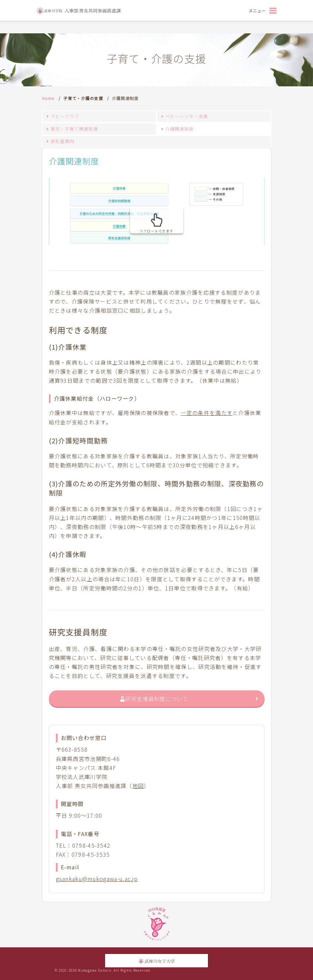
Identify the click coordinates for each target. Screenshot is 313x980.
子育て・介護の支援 (83, 98)
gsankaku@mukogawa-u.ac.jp (97, 879)
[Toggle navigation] (262, 10)
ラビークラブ (65, 116)
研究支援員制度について (154, 699)
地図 (138, 786)
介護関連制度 (180, 129)
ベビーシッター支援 (187, 116)
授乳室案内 (63, 141)
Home (48, 98)
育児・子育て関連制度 (74, 129)
